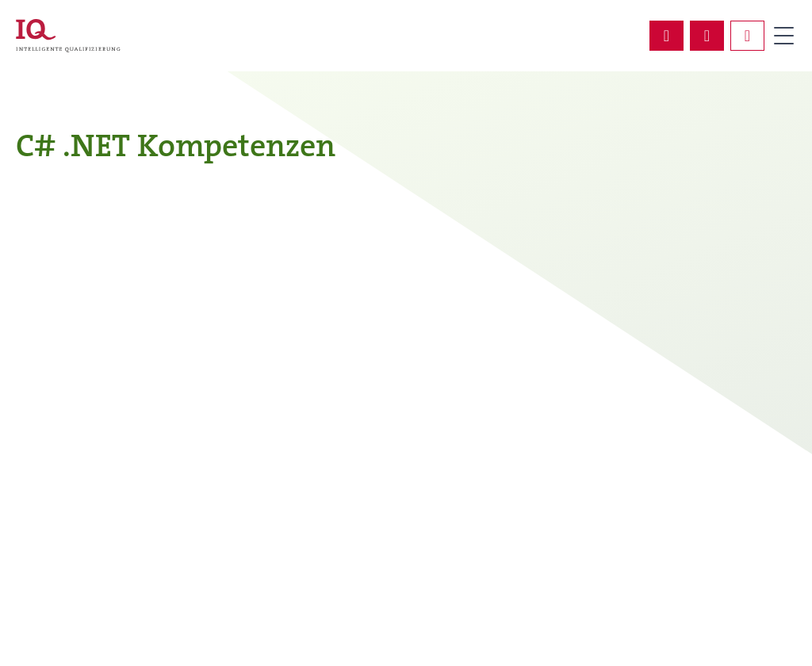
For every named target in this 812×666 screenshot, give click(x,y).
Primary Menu (783, 36)
